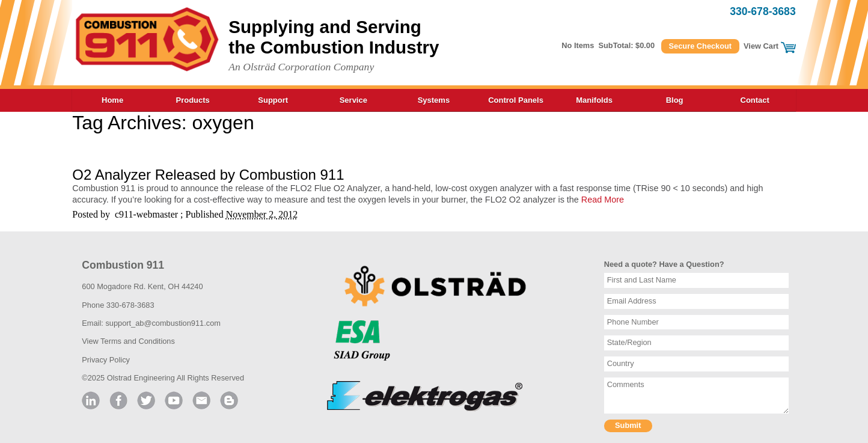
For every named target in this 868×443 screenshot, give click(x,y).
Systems (434, 100)
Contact (755, 100)
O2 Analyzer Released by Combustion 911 (208, 175)
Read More (603, 200)
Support (273, 100)
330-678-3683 (763, 11)
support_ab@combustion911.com (163, 323)
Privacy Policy (106, 360)
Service (353, 100)
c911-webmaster (146, 214)
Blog (675, 100)
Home (112, 100)
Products (192, 100)
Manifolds (594, 100)
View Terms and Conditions (128, 341)
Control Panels (516, 100)
